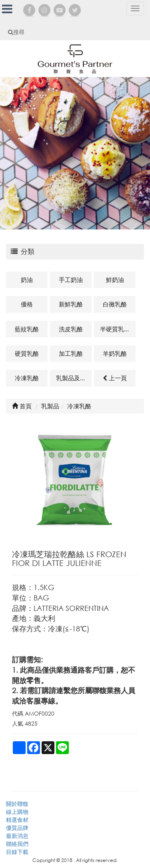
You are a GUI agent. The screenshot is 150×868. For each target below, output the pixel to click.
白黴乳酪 (115, 304)
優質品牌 (17, 828)
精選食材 (17, 820)
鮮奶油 (115, 280)
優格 (27, 304)
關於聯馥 (17, 804)
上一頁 (115, 378)
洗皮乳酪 (71, 329)
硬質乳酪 (27, 353)
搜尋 (16, 32)
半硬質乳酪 (115, 329)
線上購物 (17, 812)
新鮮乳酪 (71, 304)
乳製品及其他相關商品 (74, 378)
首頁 (22, 406)
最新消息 (17, 836)
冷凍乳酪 (27, 378)
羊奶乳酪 (115, 353)
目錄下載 (17, 852)
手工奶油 (71, 280)
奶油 (27, 280)
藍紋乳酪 (27, 329)
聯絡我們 (17, 844)
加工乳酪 (71, 353)
